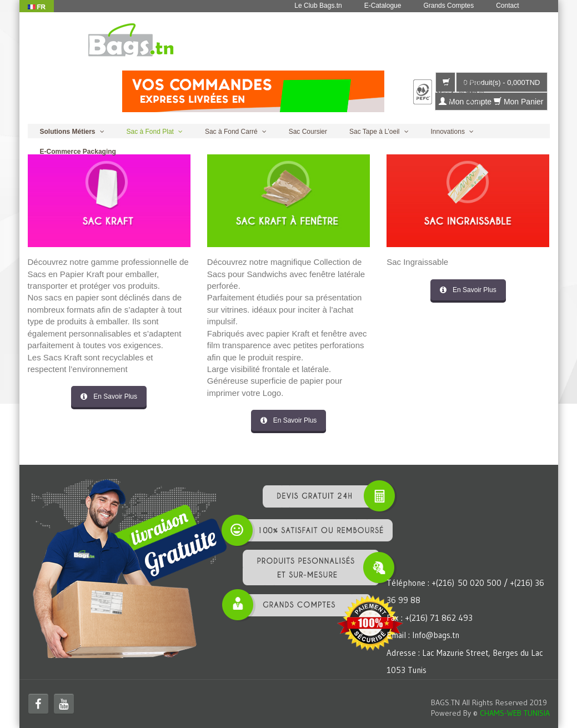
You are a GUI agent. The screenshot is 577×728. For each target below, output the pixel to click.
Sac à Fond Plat (150, 132)
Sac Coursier (308, 132)
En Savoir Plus (109, 396)
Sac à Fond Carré (231, 132)
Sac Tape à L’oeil (375, 132)
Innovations (448, 132)
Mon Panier (518, 102)
